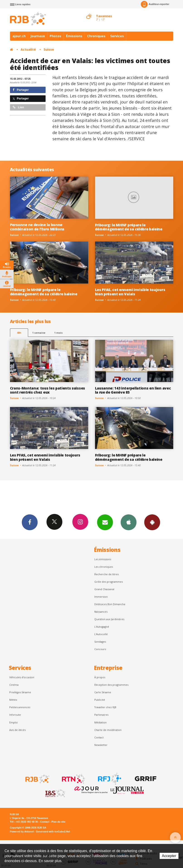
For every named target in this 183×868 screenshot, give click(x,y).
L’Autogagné (102, 627)
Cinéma (14, 685)
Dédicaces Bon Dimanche (110, 604)
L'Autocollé (101, 634)
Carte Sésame (103, 692)
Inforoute (15, 715)
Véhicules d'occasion (22, 677)
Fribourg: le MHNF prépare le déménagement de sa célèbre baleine (129, 227)
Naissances (101, 612)
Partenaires (101, 715)
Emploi (13, 722)
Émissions (74, 36)
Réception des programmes (111, 685)
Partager (21, 90)
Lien (18, 107)
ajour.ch (19, 36)
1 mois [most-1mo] (58, 333)
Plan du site (58, 822)
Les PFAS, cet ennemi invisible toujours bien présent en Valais (130, 292)
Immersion (101, 597)
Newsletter (101, 745)
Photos (55, 36)
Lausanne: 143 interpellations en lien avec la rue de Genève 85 (133, 390)
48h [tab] (19, 333)
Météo (13, 700)
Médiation (100, 722)
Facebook (30, 522)
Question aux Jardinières (109, 619)
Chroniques (96, 36)
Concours (100, 649)
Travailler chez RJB (105, 707)
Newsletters (105, 522)
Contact (99, 737)
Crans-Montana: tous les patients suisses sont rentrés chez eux (48, 390)
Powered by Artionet (22, 831)
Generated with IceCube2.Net (53, 831)
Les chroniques (104, 567)
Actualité (28, 49)
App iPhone (129, 522)
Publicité (100, 700)
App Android (152, 522)
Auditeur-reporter (155, 4)
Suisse (49, 49)
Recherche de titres (106, 574)
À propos (100, 677)
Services (117, 36)
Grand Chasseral (104, 589)
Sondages (100, 642)
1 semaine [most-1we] (39, 333)
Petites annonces (20, 707)
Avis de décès (17, 730)
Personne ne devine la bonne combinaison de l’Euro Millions (37, 227)
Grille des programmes (109, 582)
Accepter (169, 856)
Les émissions (103, 559)
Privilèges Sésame (20, 692)
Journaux (38, 36)
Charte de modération (108, 730)
